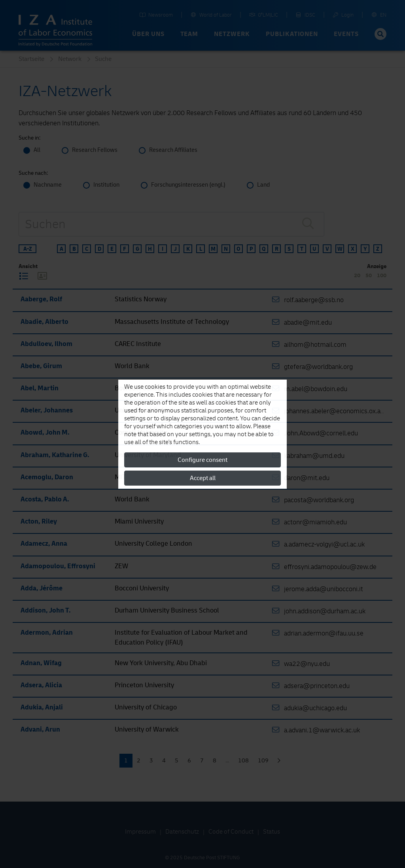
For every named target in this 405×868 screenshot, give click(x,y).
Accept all (203, 478)
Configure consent (202, 460)
